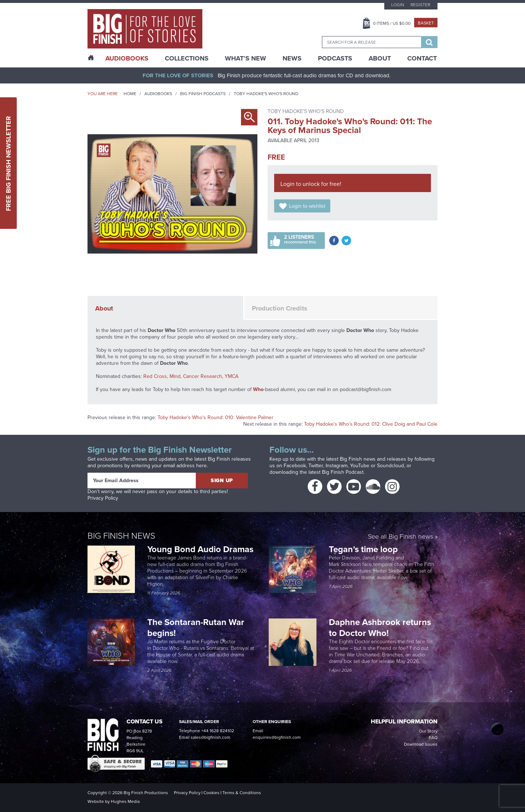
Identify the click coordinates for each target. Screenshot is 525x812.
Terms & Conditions (242, 793)
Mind (175, 376)
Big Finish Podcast (343, 472)
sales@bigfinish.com (211, 737)
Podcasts (335, 58)
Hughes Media (125, 801)
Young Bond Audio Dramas (201, 549)
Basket (426, 23)
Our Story (428, 731)
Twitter (316, 466)
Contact (422, 58)
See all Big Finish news (400, 537)
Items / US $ (392, 23)
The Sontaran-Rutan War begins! (196, 628)
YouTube (360, 466)
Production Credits (280, 308)
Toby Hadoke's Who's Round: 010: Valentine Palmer (215, 417)
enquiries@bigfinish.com (277, 737)
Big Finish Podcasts (203, 94)
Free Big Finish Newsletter (8, 163)
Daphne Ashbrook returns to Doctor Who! (380, 628)
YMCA (232, 376)
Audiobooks (158, 94)
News (292, 58)
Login (398, 5)
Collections (187, 58)
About (380, 58)
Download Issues (421, 744)
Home (130, 94)
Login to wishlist (307, 206)
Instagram (337, 466)
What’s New (246, 58)
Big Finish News (121, 536)
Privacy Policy (103, 498)
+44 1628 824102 (218, 731)
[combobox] (372, 42)
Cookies (211, 793)
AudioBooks (127, 58)
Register (420, 5)
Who (258, 389)
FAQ (433, 738)
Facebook (295, 466)
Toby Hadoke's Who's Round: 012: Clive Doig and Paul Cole (371, 424)
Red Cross (155, 376)
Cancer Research (203, 376)
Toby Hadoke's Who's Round (266, 94)
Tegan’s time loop (364, 549)
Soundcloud (390, 466)
